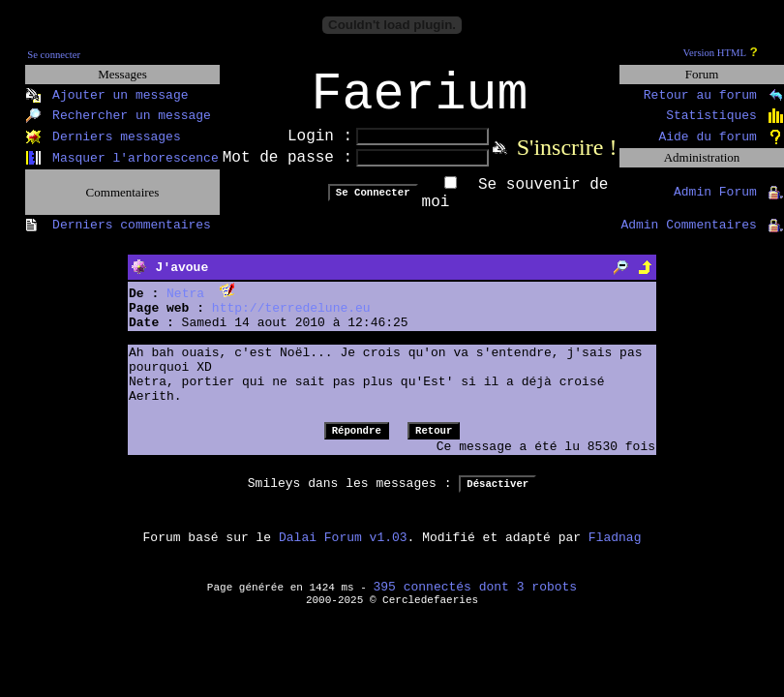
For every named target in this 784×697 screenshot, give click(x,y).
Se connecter (54, 55)
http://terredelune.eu (291, 321)
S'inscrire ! (567, 160)
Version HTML (715, 53)
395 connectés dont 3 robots (476, 600)
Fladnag (615, 550)
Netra (185, 306)
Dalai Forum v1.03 (343, 550)
